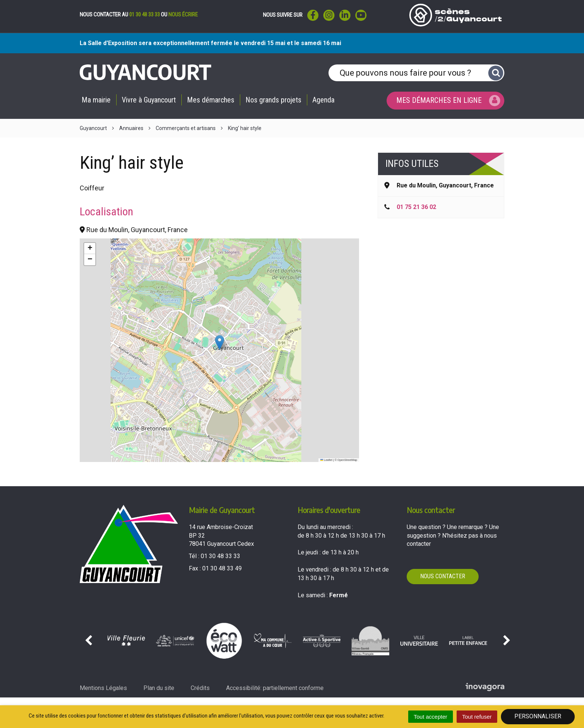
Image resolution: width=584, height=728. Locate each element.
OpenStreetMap (347, 460)
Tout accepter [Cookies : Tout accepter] (431, 717)
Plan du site (159, 688)
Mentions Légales (103, 688)
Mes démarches (211, 100)
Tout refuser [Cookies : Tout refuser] (477, 717)
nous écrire (183, 15)
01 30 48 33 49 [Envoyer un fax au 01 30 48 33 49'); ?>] (222, 568)
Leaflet (326, 460)
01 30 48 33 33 (145, 15)
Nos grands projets (273, 100)
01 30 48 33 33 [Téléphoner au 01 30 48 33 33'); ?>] (220, 556)
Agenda (323, 100)
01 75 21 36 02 (416, 207)
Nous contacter (443, 576)
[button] (220, 343)
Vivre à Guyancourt (149, 100)
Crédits (200, 688)
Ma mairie (96, 100)
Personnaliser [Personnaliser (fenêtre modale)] (538, 716)
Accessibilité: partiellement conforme (275, 688)
